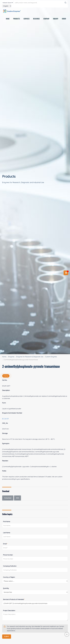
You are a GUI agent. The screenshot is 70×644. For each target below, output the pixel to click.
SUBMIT (7, 636)
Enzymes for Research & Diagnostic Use (30, 357)
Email (5, 544)
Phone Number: (8, 555)
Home (4, 357)
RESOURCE (36, 20)
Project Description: (9, 610)
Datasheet (8, 498)
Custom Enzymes (51, 357)
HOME (8, 20)
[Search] (65, 3)
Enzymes (11, 357)
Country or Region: (9, 577)
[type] (8, 3)
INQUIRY (56, 20)
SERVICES (27, 20)
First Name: (7, 522)
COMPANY (46, 20)
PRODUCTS (17, 20)
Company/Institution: (10, 566)
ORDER (64, 20)
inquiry (6, 376)
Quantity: (6, 588)
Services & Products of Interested (14, 599)
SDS (17, 498)
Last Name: (7, 533)
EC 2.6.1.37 (5, 419)
